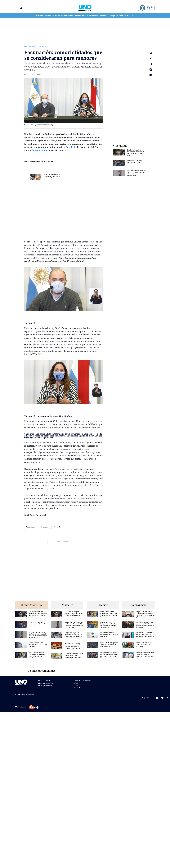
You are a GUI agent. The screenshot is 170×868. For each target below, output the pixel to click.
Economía (93, 16)
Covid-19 (70, 147)
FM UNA (77, 688)
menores (45, 416)
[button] (16, 8)
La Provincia (58, 16)
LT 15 (132, 16)
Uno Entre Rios (29, 47)
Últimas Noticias (44, 16)
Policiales (68, 16)
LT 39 (126, 16)
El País (85, 16)
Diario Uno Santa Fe (45, 685)
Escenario (103, 16)
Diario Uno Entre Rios (46, 683)
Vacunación (43, 47)
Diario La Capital (44, 681)
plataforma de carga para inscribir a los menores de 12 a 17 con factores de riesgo (63, 435)
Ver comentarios (64, 542)
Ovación (77, 16)
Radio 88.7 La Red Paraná (83, 681)
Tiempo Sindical (116, 16)
